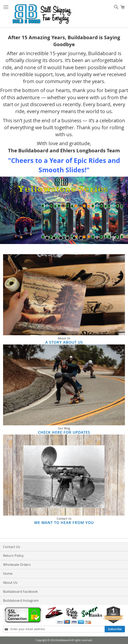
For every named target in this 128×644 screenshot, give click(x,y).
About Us (10, 583)
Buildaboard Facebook (20, 592)
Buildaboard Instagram (21, 601)
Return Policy (13, 556)
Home (8, 574)
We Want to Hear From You (64, 523)
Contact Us (12, 547)
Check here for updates (64, 432)
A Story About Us (64, 342)
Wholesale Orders (17, 565)
